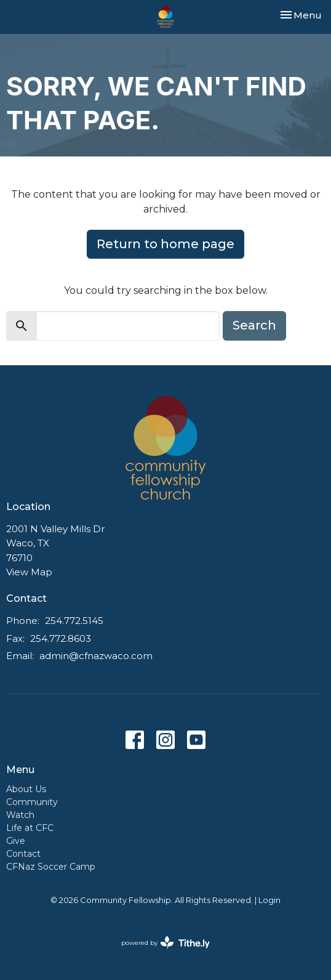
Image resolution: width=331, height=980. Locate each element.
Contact (23, 854)
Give (16, 841)
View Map (29, 572)
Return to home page (165, 244)
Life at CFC (30, 828)
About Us (26, 789)
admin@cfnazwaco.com (96, 656)
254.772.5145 (74, 621)
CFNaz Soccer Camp (51, 867)
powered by (165, 943)
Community (32, 802)
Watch (20, 815)
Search (254, 325)
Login (269, 900)
